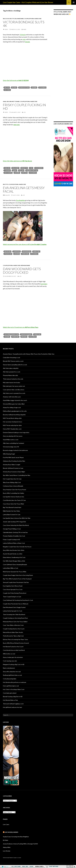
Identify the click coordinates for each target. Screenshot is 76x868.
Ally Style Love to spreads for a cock (14, 393)
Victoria (23, 35)
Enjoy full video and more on (17, 161)
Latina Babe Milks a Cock (11, 568)
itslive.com (8, 254)
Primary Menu (74, 2)
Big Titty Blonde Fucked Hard (12, 507)
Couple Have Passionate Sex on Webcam (16, 604)
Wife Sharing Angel (9, 454)
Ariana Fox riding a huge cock (12, 407)
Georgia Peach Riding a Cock (12, 529)
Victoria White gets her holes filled (14, 404)
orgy (24, 39)
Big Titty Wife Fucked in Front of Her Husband (17, 579)
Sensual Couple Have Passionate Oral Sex (16, 582)
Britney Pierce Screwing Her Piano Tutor (15, 639)
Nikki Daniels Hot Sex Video (11, 511)
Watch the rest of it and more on (21, 327)
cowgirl (7, 170)
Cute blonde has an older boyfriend (14, 650)
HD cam (21, 170)
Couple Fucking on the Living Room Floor (15, 618)
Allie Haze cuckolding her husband (13, 443)
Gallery (7, 195)
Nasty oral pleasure (9, 668)
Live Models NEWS (11, 832)
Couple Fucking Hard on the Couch (14, 629)
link (74, 837)
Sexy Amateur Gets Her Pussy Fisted (14, 490)
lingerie (34, 87)
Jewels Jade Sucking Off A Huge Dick (14, 522)
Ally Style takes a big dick (11, 368)
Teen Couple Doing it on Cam (12, 597)
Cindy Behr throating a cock (12, 358)
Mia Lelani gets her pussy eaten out (14, 386)
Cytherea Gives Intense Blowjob (13, 486)
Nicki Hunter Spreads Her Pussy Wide (15, 572)
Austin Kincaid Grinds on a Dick (13, 554)
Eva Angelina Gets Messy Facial (24, 190)
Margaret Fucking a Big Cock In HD (14, 664)
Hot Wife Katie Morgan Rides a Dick (14, 561)
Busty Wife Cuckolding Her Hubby (14, 493)
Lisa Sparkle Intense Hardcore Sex (14, 497)
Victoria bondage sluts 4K (24, 24)
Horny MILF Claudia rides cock (12, 429)
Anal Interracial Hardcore (8, 858)
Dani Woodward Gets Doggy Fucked (22, 271)
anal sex (7, 168)
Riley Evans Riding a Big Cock (12, 482)
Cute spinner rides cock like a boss (14, 390)
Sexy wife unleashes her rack (12, 672)
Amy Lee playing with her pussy (13, 436)
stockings (43, 87)
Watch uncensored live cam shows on (25, 244)
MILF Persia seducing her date (12, 425)
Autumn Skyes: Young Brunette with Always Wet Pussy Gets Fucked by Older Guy (29, 354)
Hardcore (38, 19)
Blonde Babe (19, 19)
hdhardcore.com (32, 170)
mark (25, 29)
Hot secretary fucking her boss (13, 422)
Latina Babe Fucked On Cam (12, 515)
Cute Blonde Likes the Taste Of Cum (14, 500)
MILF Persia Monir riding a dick (12, 418)
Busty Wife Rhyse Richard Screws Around (16, 643)
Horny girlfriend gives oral (11, 686)
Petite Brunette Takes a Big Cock (13, 636)
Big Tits (12, 19)
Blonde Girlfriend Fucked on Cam (13, 468)
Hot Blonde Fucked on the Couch (13, 647)
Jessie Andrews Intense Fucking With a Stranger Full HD (20, 844)
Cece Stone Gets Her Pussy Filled (13, 504)
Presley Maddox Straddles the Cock (14, 536)
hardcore (36, 251)
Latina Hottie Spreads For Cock (13, 611)
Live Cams (6, 824)
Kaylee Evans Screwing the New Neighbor (16, 837)
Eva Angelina (20, 200)
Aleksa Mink (7, 847)
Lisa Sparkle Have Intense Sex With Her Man (17, 518)
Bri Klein (6, 840)
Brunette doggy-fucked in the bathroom (15, 450)
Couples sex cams (17, 858)
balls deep (16, 168)
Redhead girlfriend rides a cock (12, 675)
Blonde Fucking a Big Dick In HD (13, 697)
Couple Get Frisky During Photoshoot (15, 593)
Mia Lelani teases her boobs (12, 383)
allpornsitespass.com (11, 334)
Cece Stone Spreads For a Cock (13, 589)
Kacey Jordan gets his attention (13, 657)
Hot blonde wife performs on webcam (15, 682)
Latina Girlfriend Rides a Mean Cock (14, 543)
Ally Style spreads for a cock (12, 372)
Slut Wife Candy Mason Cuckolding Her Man (17, 475)
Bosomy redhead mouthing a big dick (14, 415)
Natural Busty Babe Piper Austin (13, 632)
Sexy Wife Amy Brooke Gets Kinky (14, 550)
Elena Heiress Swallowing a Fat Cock (14, 557)
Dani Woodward (26, 334)
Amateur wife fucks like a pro (12, 397)
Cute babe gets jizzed (10, 693)
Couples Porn (29, 19)
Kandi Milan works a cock (11, 440)
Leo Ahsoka (7, 851)
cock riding (39, 168)
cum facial (17, 251)
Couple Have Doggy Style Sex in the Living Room (18, 575)
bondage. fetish (24, 87)
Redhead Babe (25, 265)
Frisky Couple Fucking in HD (24, 107)
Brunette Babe (14, 101)
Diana (15, 170)
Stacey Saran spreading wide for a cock (15, 365)
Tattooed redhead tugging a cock (13, 704)
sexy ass (25, 173)
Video (6, 29)
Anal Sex (6, 101)
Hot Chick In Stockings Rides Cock (14, 689)
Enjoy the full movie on (16, 80)
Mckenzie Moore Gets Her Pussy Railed (15, 622)
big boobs (8, 251)
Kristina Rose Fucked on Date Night (14, 472)
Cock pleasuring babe (10, 679)
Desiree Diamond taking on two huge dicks (16, 432)
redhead (24, 337)
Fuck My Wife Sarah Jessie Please (13, 457)
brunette (24, 168)
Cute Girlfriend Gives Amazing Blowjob (15, 565)
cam (31, 168)
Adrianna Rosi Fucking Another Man (14, 461)
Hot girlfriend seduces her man (12, 707)
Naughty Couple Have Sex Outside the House (17, 547)
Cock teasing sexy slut (10, 661)
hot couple (8, 173)
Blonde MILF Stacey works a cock (13, 361)
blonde (27, 42)
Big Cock (6, 19)
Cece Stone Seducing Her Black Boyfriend (16, 525)
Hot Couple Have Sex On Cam (12, 479)
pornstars (25, 254)
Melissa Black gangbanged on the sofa (15, 411)
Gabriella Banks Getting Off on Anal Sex (15, 532)
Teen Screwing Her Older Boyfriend (14, 614)
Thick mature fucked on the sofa (13, 379)
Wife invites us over (9, 654)
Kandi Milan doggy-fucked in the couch (15, 400)
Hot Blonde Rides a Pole (10, 700)
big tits (7, 87)
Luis (24, 112)
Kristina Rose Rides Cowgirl (12, 465)
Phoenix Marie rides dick (10, 375)
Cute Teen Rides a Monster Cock (13, 625)
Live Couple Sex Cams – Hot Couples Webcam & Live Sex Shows (28, 2)
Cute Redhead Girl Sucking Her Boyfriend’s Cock (18, 600)
